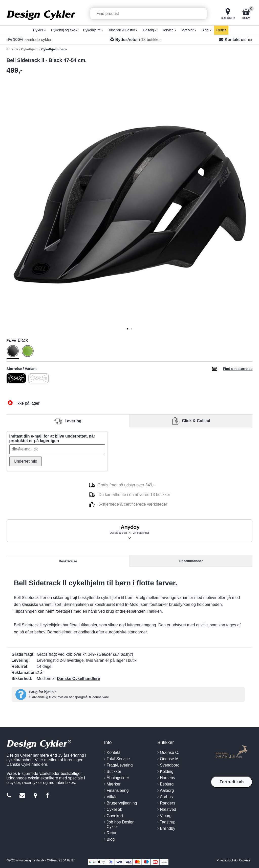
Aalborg (167, 790)
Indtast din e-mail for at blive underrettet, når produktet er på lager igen (52, 438)
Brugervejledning (122, 803)
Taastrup (168, 822)
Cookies (244, 860)
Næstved (168, 809)
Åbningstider (118, 778)
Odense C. (169, 752)
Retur (111, 833)
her (250, 40)
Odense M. (170, 759)
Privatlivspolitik (227, 860)
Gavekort (115, 816)
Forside (13, 49)
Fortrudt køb (232, 782)
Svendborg (170, 765)
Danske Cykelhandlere (79, 679)
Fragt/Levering (120, 765)
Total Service (118, 759)
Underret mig (26, 461)
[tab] (128, 329)
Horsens (167, 778)
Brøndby (167, 828)
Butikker (114, 771)
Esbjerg (167, 784)
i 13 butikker (138, 40)
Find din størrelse (238, 369)
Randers (167, 803)
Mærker (113, 784)
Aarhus (166, 797)
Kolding (167, 771)
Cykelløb (114, 809)
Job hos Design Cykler (120, 824)
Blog (111, 839)
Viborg (166, 816)
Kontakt (113, 752)
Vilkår (112, 797)
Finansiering (117, 790)
